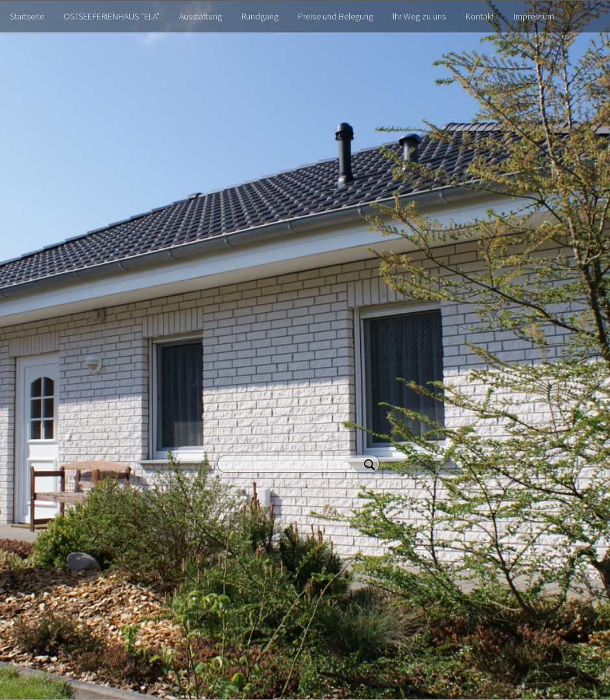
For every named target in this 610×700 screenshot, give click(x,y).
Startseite (27, 16)
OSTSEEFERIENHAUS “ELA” (112, 16)
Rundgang (260, 16)
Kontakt (480, 16)
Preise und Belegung (335, 16)
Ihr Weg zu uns (419, 16)
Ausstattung (201, 16)
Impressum (534, 16)
